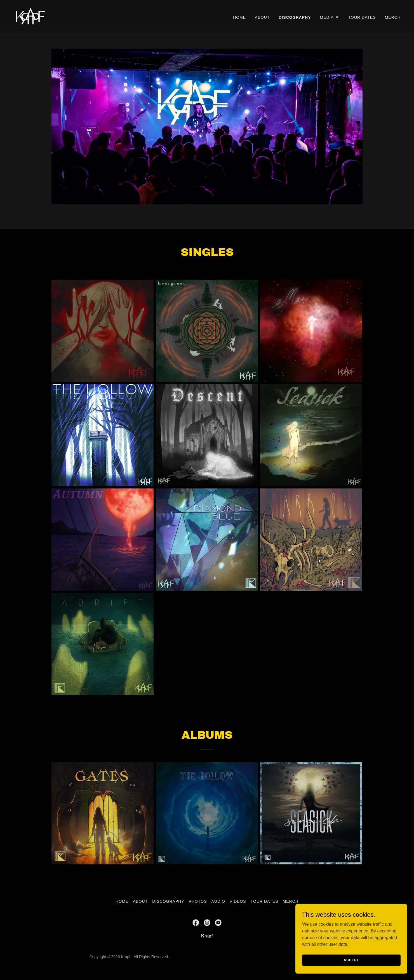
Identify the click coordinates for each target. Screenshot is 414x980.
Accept (351, 960)
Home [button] (122, 901)
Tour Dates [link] (362, 17)
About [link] (262, 17)
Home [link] (239, 17)
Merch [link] (393, 17)
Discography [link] (295, 17)
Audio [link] (218, 901)
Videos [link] (238, 901)
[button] (329, 17)
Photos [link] (198, 901)
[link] (30, 16)
